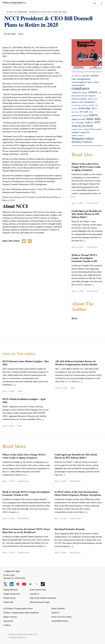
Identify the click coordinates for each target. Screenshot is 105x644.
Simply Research (11, 590)
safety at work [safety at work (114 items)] (78, 119)
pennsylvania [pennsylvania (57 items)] (77, 116)
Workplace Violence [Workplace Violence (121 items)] (82, 142)
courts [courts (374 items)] (93, 92)
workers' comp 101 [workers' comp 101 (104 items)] (81, 132)
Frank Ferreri (92, 203)
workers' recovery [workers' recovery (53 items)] (78, 135)
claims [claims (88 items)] (96, 82)
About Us (56, 613)
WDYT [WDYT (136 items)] (98, 122)
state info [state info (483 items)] (93, 119)
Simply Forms (9, 598)
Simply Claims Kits (12, 594)
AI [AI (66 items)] (72, 76)
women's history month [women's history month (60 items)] (92, 129)
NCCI (20, 391)
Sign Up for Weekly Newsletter (43, 598)
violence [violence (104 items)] (89, 122)
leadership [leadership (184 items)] (84, 108)
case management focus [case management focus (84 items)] (82, 82)
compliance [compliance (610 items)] (81, 88)
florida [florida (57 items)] (90, 99)
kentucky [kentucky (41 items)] (74, 109)
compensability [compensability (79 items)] (78, 85)
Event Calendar (58, 608)
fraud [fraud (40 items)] (95, 99)
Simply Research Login (40, 602)
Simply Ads (8, 602)
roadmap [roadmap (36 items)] (85, 116)
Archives (7, 625)
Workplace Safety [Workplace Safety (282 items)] (83, 139)
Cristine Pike (42, 189)
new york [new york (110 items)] (84, 112)
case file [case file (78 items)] (86, 76)
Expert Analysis (10, 617)
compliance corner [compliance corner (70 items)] (79, 92)
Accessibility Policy (60, 621)
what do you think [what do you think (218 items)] (82, 126)
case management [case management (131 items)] (81, 79)
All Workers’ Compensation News (18, 608)
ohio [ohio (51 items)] (91, 112)
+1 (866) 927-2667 (12, 571)
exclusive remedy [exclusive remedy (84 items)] (79, 99)
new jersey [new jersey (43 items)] (75, 112)
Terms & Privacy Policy (62, 617)
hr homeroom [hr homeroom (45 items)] (76, 105)
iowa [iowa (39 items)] (97, 105)
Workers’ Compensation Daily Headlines (21, 613)
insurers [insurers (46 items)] (92, 105)
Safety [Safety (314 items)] (93, 115)
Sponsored (8, 621)
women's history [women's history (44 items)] (77, 129)
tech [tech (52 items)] (73, 123)
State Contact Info (38, 590)
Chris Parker (92, 247)
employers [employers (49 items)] (92, 96)
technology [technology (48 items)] (80, 123)
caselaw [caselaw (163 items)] (94, 75)
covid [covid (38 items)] (100, 93)
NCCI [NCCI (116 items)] (94, 108)
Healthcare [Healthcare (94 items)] (90, 102)
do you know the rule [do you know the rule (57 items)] (79, 96)
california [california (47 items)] (78, 76)
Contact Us (35, 594)
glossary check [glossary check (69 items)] (78, 102)
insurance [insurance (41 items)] (85, 105)
